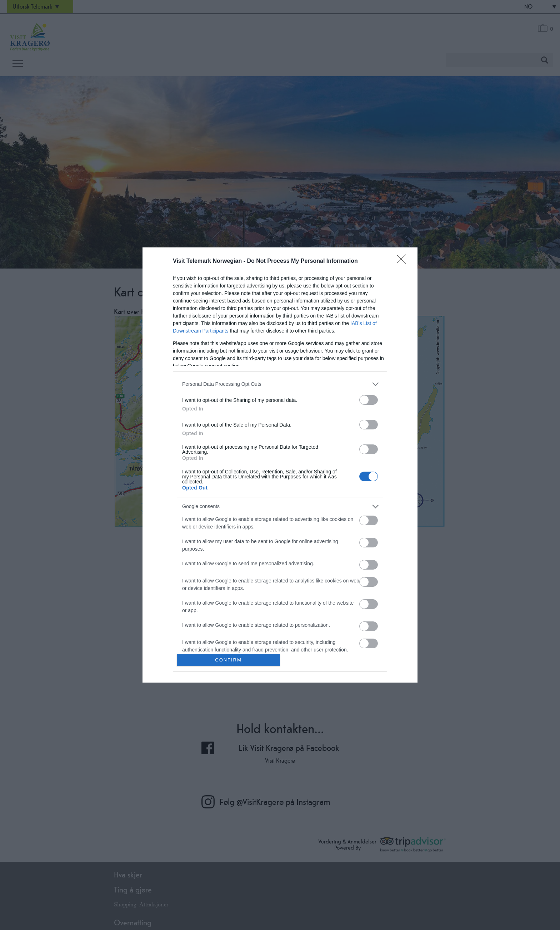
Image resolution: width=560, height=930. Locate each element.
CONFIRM (228, 660)
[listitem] (280, 384)
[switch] (369, 400)
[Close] (404, 261)
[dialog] (280, 465)
